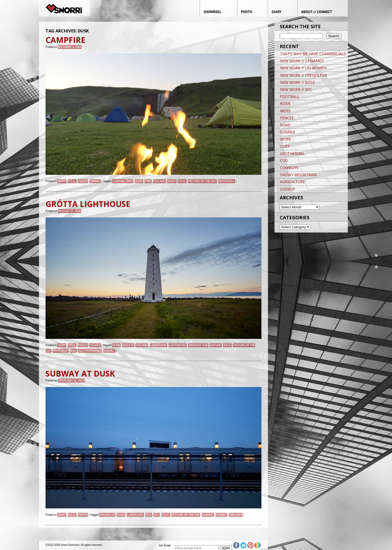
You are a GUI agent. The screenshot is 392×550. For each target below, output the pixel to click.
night (172, 181)
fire (148, 181)
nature (216, 345)
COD (284, 161)
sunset (109, 351)
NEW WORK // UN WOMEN (303, 68)
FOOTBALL (290, 96)
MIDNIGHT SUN (198, 345)
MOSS (285, 111)
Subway (208, 515)
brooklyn (107, 515)
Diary (62, 181)
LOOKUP (288, 189)
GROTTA (128, 345)
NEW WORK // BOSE (297, 82)
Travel (95, 181)
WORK (285, 139)
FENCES (287, 118)
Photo (83, 181)
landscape (158, 345)
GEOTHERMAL (292, 153)
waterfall (227, 181)
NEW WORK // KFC (296, 89)
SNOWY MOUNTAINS (298, 175)
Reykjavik (61, 351)
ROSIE (285, 103)
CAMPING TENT (123, 181)
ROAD (285, 125)
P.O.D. (72, 181)
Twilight (236, 515)
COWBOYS (289, 168)
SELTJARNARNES (90, 351)
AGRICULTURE (292, 182)
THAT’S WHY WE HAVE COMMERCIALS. (313, 54)
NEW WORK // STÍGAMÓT (302, 61)
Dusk (139, 181)
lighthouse (178, 345)
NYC (157, 515)
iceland (159, 181)
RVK (73, 351)
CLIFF (285, 146)
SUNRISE (288, 132)
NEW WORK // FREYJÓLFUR (303, 75)
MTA (149, 515)
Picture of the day (202, 181)
